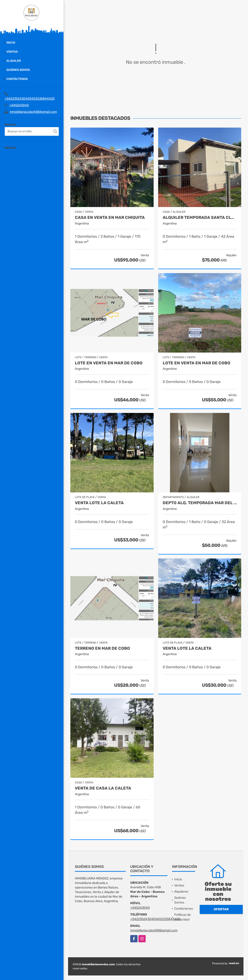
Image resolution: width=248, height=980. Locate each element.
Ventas (12, 52)
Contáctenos (17, 79)
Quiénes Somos (18, 70)
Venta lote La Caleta (99, 503)
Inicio (11, 43)
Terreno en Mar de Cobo (102, 648)
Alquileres (181, 892)
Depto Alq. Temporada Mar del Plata (200, 503)
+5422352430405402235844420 (30, 99)
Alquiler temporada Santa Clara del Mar (200, 218)
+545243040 (19, 105)
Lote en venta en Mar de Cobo (109, 363)
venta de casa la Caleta (103, 788)
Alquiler (14, 61)
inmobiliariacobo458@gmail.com (33, 112)
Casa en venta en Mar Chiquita (110, 218)
